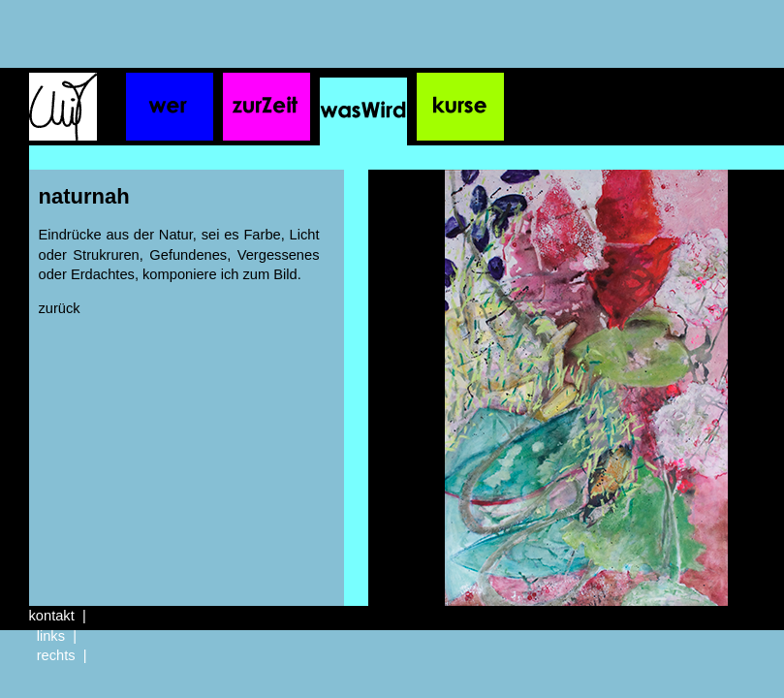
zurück (60, 308)
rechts (56, 655)
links (51, 636)
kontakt (52, 616)
